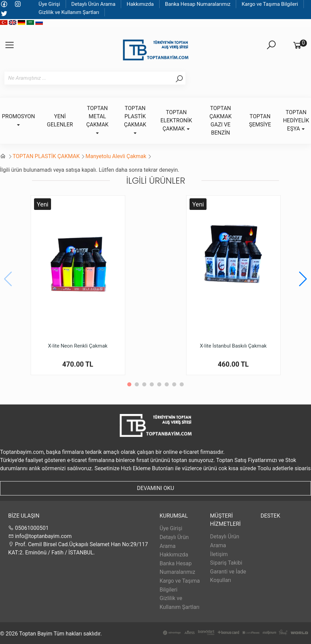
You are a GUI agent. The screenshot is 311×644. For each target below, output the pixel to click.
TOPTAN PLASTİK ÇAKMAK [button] (135, 120)
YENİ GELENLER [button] (60, 120)
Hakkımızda (140, 4)
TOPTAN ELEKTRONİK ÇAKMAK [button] (176, 120)
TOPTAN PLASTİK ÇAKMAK (46, 156)
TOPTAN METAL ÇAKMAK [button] (97, 120)
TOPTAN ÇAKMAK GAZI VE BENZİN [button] (220, 120)
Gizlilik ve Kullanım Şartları (69, 12)
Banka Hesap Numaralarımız (198, 4)
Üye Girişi (49, 4)
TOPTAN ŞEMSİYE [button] (260, 120)
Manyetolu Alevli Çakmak (116, 156)
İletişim (219, 554)
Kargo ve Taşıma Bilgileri (270, 4)
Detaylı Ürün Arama (94, 4)
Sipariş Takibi (226, 563)
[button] (303, 279)
